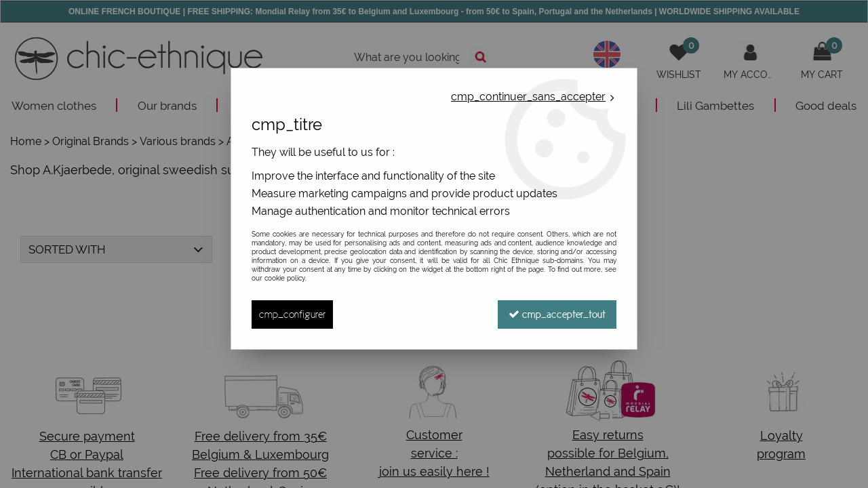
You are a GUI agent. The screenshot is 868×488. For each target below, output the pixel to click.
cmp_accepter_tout (557, 314)
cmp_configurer (292, 314)
